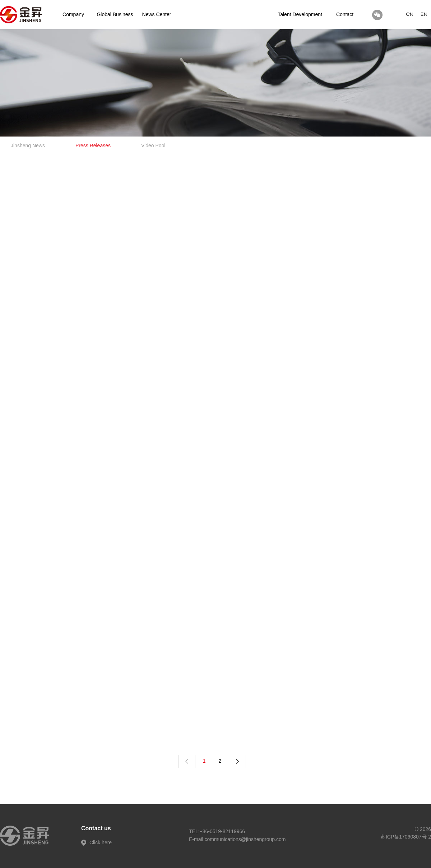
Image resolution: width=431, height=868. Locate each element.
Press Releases (93, 146)
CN (410, 14)
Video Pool (153, 146)
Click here (96, 842)
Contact (345, 14)
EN (424, 14)
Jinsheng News (28, 146)
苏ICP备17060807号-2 (406, 837)
